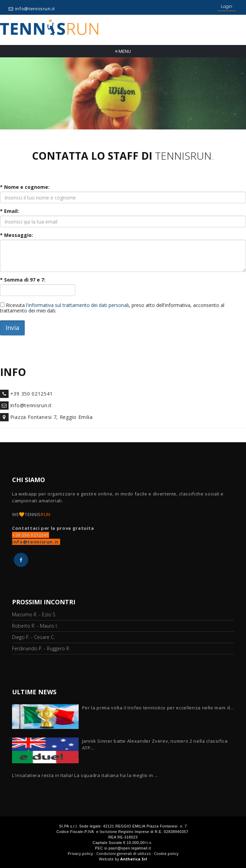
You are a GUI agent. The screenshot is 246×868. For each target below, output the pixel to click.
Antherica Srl (134, 859)
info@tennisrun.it (35, 9)
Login (227, 6)
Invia (12, 328)
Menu (123, 51)
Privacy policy (80, 853)
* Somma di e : (23, 280)
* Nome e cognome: (25, 187)
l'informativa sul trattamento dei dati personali (77, 305)
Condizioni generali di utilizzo (124, 853)
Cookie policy (166, 853)
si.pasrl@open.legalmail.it (128, 848)
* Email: (9, 211)
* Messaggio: (16, 235)
